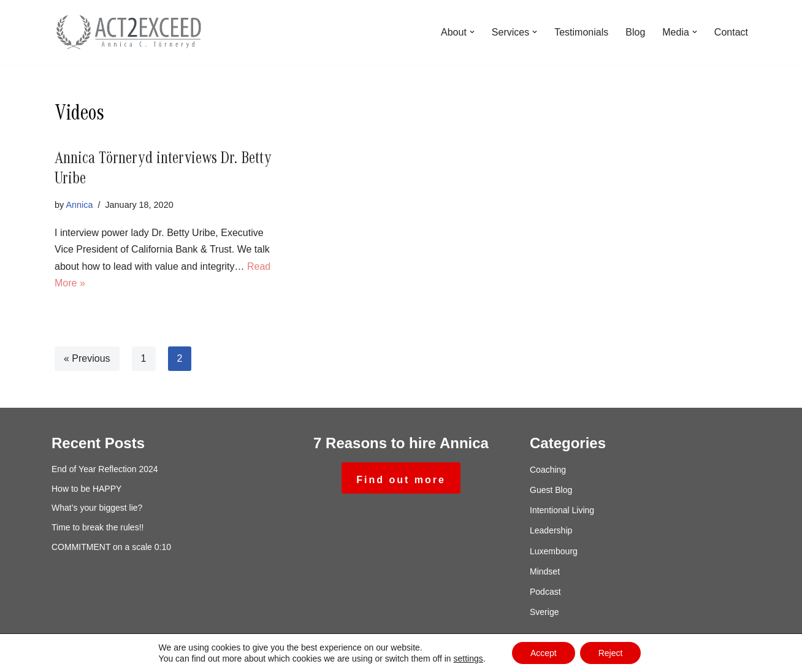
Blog (635, 32)
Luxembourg (554, 551)
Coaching (548, 470)
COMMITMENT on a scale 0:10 (111, 547)
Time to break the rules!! (97, 527)
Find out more (401, 480)
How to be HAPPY (86, 489)
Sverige (544, 612)
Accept (544, 653)
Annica (79, 205)
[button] (472, 32)
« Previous (87, 358)
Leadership (551, 530)
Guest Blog (551, 490)
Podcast (545, 592)
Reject (611, 653)
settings (468, 659)
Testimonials (581, 32)
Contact (731, 32)
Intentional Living (562, 510)
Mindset (545, 571)
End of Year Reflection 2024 (105, 469)
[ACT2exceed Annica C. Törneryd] (128, 32)
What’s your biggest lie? (97, 508)
